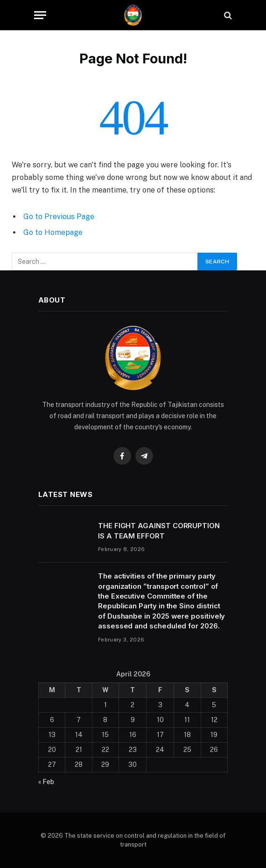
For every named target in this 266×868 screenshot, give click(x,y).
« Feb (46, 782)
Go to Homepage (53, 232)
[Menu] (40, 15)
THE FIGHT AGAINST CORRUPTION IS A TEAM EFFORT (159, 530)
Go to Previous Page (59, 217)
